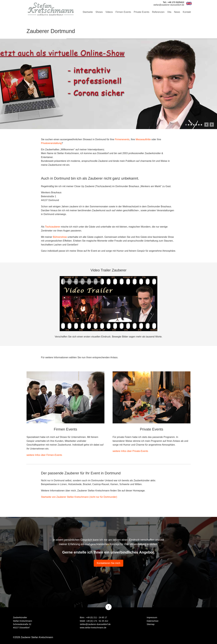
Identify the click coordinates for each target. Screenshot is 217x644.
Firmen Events (123, 12)
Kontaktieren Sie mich (108, 563)
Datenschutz (153, 621)
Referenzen (158, 12)
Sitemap (151, 624)
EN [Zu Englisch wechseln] (189, 3)
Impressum (152, 617)
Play (108, 304)
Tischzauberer (53, 227)
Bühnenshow (60, 237)
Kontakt (187, 12)
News (177, 12)
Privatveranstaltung (51, 143)
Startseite (88, 12)
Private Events (142, 12)
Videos (109, 12)
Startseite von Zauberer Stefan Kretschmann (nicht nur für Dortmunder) (79, 497)
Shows (99, 12)
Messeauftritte (143, 139)
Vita (169, 12)
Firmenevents (122, 139)
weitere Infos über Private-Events (130, 451)
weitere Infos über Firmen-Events (44, 455)
